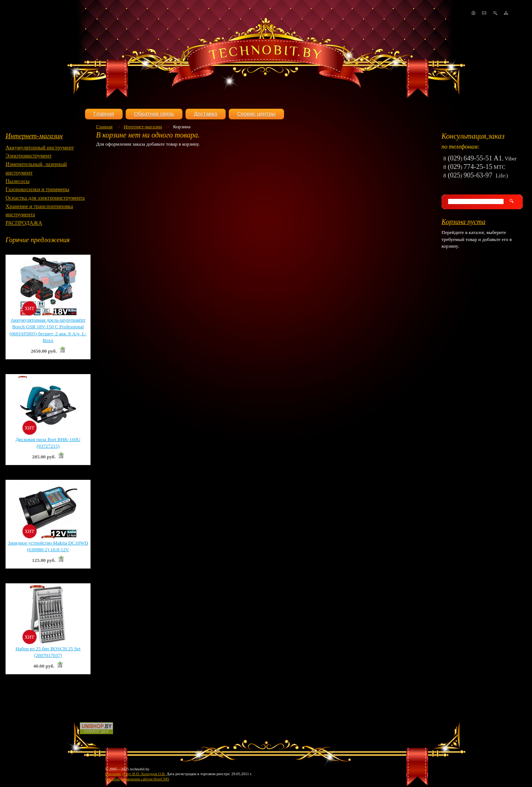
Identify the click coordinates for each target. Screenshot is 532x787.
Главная (104, 114)
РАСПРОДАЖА (24, 223)
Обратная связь (154, 114)
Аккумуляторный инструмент (40, 147)
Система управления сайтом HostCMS (137, 779)
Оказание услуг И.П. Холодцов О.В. (135, 774)
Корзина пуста (463, 222)
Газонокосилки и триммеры (37, 189)
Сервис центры (256, 114)
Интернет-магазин (34, 136)
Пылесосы (18, 181)
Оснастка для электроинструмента (45, 198)
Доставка (206, 114)
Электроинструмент (29, 156)
